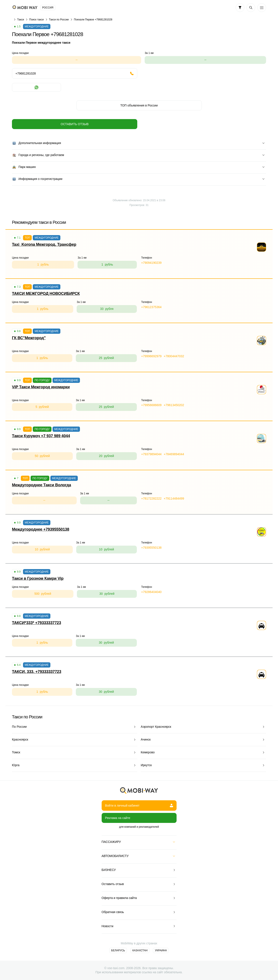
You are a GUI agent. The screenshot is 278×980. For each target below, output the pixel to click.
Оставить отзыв (74, 124)
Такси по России (59, 20)
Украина (161, 950)
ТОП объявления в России (139, 105)
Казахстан (140, 950)
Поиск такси (37, 20)
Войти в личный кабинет (139, 806)
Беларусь (118, 950)
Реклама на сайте (118, 818)
